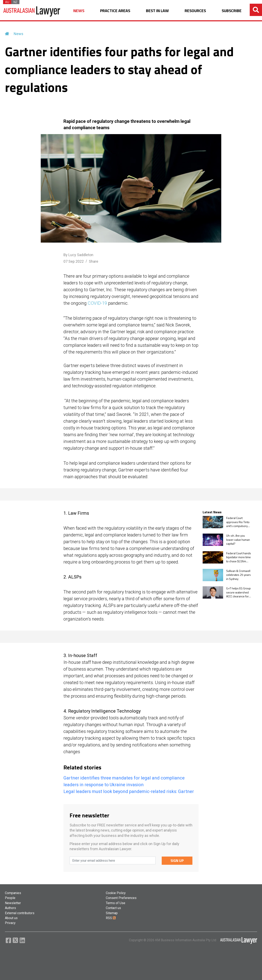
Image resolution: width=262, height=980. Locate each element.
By (78, 255)
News (19, 34)
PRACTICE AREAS (115, 11)
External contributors (20, 913)
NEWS (79, 11)
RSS (111, 918)
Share (94, 261)
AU (7, 2)
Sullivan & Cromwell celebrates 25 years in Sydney (238, 575)
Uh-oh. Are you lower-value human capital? (238, 540)
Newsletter (13, 903)
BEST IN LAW (157, 11)
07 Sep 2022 (74, 261)
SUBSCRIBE (232, 11)
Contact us (113, 908)
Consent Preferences (121, 898)
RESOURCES (195, 11)
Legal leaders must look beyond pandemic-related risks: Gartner (129, 791)
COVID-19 (97, 303)
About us (11, 918)
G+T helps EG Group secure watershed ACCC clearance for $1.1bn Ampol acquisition (238, 592)
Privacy (10, 923)
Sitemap (112, 913)
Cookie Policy (116, 893)
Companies (13, 893)
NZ (15, 2)
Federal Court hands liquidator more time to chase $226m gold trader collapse (239, 557)
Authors (10, 908)
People (10, 898)
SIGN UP (177, 861)
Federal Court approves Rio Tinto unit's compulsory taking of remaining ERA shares (238, 522)
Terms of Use (116, 903)
